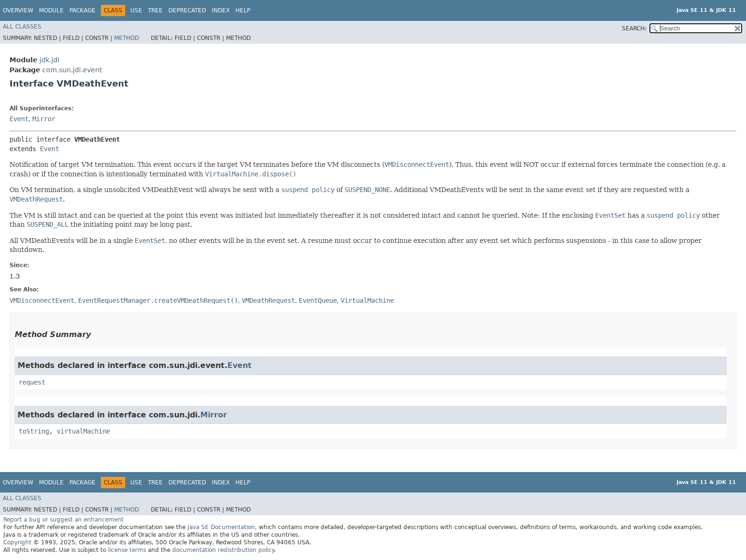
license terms (127, 550)
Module (51, 10)
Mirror (44, 119)
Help (243, 10)
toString (34, 431)
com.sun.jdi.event (72, 70)
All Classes (22, 27)
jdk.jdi (49, 60)
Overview (18, 10)
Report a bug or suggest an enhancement (64, 520)
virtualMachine (83, 431)
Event (19, 119)
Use (136, 10)
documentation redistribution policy (223, 550)
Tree (155, 10)
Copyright (17, 542)
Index (221, 10)
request (32, 382)
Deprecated (187, 10)
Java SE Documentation (221, 527)
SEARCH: (634, 29)
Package (83, 10)
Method (127, 38)
